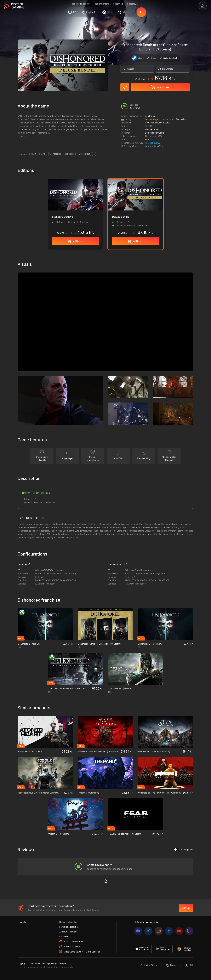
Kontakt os (64, 936)
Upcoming (118, 4)
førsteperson (55, 154)
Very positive (151, 143)
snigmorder (70, 154)
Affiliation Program (68, 932)
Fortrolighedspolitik (69, 927)
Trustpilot (22, 922)
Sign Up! (186, 908)
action (43, 154)
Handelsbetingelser (68, 922)
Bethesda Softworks (155, 133)
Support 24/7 (133, 4)
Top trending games (81, 4)
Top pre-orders (102, 4)
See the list (150, 116)
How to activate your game (158, 123)
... (94, 154)
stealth (34, 154)
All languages (184, 850)
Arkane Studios (152, 129)
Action (148, 139)
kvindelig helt (84, 154)
